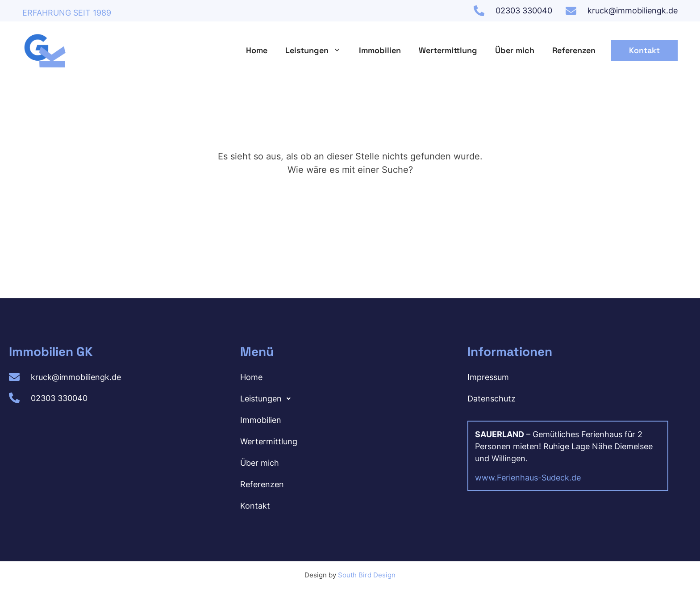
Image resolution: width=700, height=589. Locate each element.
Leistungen (318, 50)
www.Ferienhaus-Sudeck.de (528, 478)
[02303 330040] (479, 11)
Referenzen (574, 50)
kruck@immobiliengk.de (633, 10)
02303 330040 (524, 10)
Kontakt (644, 50)
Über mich (515, 50)
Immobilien (380, 50)
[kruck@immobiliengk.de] (571, 11)
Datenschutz (492, 399)
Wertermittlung (448, 50)
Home (257, 50)
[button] (347, 399)
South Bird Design (367, 575)
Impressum (488, 377)
